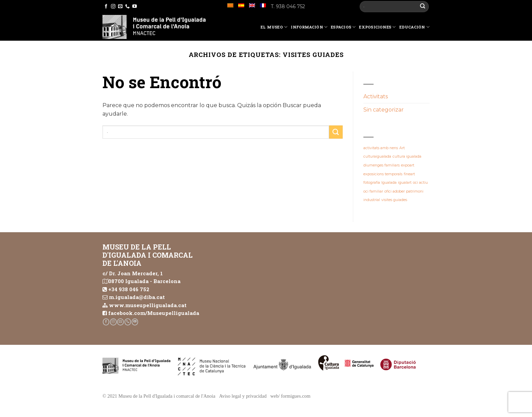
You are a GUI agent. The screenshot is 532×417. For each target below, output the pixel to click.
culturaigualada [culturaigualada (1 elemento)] (377, 156)
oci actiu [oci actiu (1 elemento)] (420, 183)
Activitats (376, 96)
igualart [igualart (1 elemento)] (405, 183)
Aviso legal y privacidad (243, 396)
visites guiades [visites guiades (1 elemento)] (394, 200)
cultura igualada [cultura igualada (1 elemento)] (407, 156)
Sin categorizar (384, 110)
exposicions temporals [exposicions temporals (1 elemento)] (383, 174)
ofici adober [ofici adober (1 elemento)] (395, 191)
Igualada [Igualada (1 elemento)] (389, 183)
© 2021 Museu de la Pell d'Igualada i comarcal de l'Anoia (159, 396)
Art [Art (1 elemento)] (402, 148)
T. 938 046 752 (288, 6)
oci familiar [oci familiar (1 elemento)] (373, 191)
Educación (414, 27)
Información (309, 27)
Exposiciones (377, 27)
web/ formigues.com (290, 396)
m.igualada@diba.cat (137, 297)
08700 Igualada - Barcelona (144, 281)
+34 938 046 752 (129, 289)
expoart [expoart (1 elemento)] (408, 165)
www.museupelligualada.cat (148, 305)
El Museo (274, 27)
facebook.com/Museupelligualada (154, 313)
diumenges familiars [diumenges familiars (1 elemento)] (382, 165)
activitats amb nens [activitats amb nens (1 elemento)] (381, 148)
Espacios (343, 27)
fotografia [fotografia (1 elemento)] (372, 183)
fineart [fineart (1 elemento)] (409, 174)
